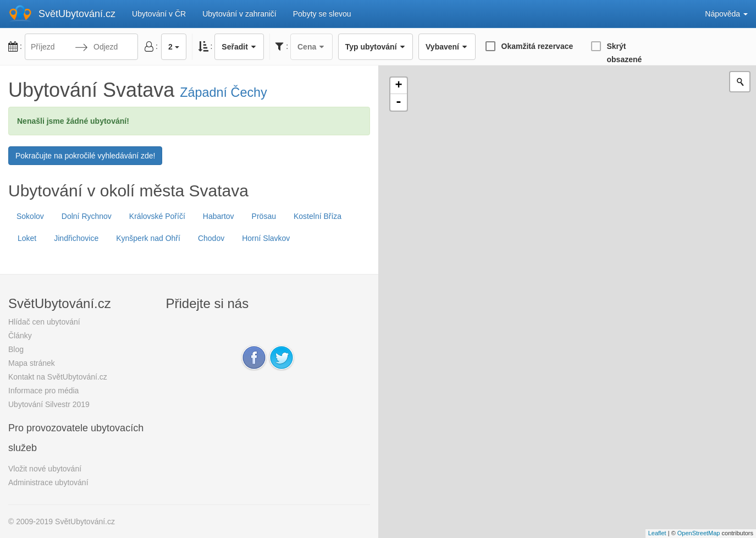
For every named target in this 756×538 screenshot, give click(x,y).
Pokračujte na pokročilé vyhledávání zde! (85, 156)
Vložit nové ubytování (45, 469)
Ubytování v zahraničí (239, 14)
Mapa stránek (32, 363)
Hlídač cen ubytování (44, 322)
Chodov (211, 238)
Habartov (219, 216)
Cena (311, 47)
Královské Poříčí (157, 216)
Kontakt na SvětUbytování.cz (58, 377)
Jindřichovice (76, 238)
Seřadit (239, 47)
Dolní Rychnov (87, 216)
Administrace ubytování (48, 482)
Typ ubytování (376, 47)
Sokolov (30, 216)
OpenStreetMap (699, 533)
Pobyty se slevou (322, 14)
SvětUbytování (77, 14)
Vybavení (447, 47)
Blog (16, 349)
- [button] (399, 102)
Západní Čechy (224, 92)
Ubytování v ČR (159, 14)
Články (20, 336)
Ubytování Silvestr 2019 (49, 404)
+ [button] (398, 86)
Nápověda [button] (726, 14)
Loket (27, 238)
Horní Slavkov (266, 238)
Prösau (264, 216)
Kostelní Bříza (318, 216)
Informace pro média (43, 391)
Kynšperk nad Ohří (148, 238)
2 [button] (174, 47)
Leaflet (657, 533)
